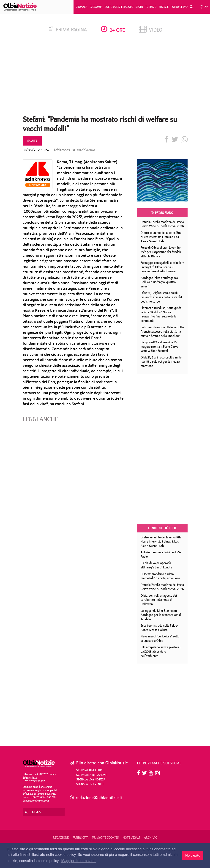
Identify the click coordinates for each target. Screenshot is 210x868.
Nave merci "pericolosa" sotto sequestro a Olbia (160, 638)
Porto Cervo (179, 7)
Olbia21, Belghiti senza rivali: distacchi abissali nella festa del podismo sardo (161, 297)
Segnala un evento (90, 784)
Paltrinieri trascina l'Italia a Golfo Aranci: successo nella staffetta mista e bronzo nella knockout (162, 331)
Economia (96, 7)
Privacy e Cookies (106, 838)
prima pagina (67, 29)
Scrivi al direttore (90, 770)
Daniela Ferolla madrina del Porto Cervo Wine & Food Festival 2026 (162, 224)
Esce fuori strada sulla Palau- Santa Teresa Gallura (159, 628)
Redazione (61, 838)
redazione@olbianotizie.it (99, 798)
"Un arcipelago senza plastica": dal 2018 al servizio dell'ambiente (161, 651)
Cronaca (82, 7)
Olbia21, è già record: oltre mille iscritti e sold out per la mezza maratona (161, 362)
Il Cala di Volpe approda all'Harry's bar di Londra (156, 565)
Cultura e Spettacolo (119, 7)
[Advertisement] (105, 76)
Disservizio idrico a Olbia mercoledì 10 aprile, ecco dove (160, 576)
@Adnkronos (84, 150)
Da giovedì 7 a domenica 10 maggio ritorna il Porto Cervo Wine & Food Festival (160, 346)
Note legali (131, 838)
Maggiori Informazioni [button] (79, 861)
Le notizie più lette (162, 528)
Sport (139, 7)
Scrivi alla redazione (92, 775)
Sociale (164, 7)
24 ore (113, 30)
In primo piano (162, 213)
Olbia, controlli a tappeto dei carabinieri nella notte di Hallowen (159, 600)
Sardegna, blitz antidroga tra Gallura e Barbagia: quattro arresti (159, 282)
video (151, 30)
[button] (190, 7)
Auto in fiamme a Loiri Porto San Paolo (162, 554)
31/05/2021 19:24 (36, 150)
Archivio (151, 838)
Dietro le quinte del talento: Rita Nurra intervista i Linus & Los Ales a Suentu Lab (161, 237)
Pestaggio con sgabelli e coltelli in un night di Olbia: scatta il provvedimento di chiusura (162, 267)
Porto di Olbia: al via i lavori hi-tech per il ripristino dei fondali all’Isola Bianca (161, 252)
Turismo (151, 7)
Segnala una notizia (91, 779)
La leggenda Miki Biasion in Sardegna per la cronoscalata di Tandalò (161, 615)
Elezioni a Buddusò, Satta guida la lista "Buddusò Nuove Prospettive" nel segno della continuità (161, 314)
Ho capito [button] (193, 855)
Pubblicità (80, 838)
